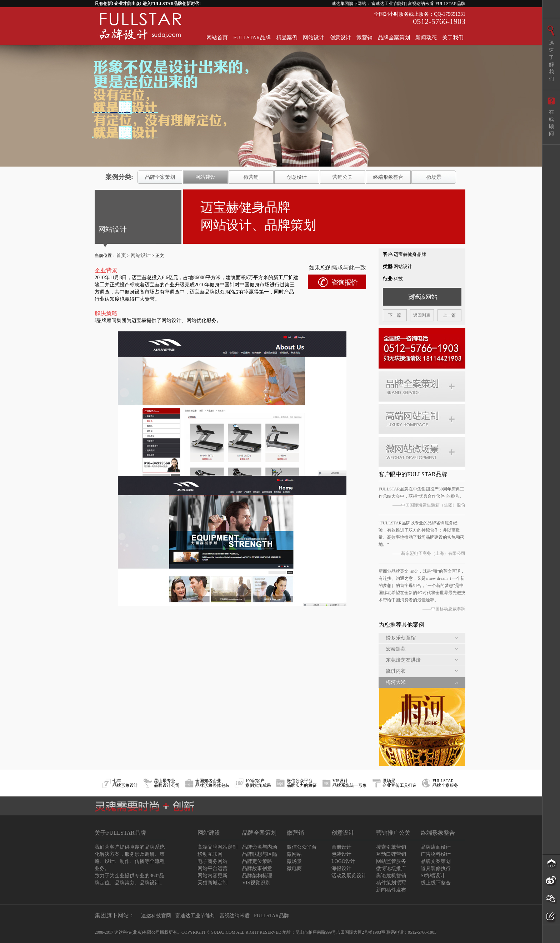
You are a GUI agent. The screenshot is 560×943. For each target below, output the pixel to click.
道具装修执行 (436, 868)
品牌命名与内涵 (260, 847)
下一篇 (395, 315)
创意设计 (340, 38)
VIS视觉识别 (256, 883)
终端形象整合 (388, 177)
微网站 (294, 854)
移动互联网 (210, 854)
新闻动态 (426, 38)
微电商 (294, 868)
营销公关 (342, 177)
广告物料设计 (436, 854)
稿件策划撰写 (391, 883)
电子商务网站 (212, 861)
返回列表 (422, 315)
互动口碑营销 (391, 854)
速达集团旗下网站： (351, 4)
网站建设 (205, 177)
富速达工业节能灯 (195, 916)
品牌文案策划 (436, 861)
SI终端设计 (433, 876)
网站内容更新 (212, 876)
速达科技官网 (156, 916)
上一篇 (449, 315)
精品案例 (287, 38)
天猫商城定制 (212, 883)
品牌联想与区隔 (260, 854)
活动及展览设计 (349, 876)
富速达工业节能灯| (389, 4)
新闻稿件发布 (391, 890)
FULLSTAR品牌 (450, 4)
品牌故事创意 (257, 868)
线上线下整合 (436, 883)
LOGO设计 (343, 861)
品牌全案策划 (394, 38)
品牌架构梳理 (257, 876)
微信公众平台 (302, 847)
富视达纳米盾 (235, 916)
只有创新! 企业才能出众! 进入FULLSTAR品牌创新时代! (148, 4)
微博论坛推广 (391, 868)
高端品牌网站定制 (217, 847)
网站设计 (314, 38)
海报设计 (341, 868)
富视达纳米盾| (421, 4)
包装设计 (341, 854)
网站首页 (217, 38)
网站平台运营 (212, 868)
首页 (121, 255)
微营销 (364, 38)
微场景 (434, 177)
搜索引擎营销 (391, 847)
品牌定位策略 (257, 861)
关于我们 (453, 38)
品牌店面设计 (436, 847)
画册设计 (341, 847)
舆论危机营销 (391, 876)
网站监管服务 (391, 861)
